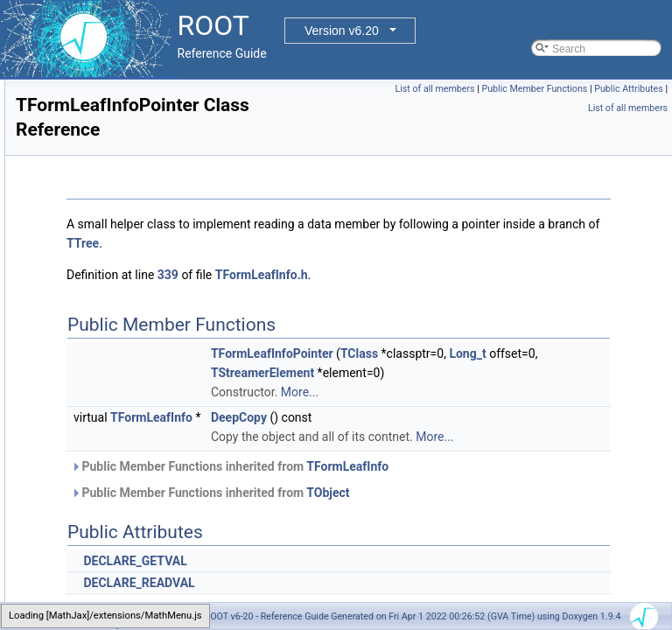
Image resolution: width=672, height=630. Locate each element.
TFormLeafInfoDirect (106, 214)
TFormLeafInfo (92, 99)
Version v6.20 (342, 31)
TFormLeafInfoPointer (109, 349)
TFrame (76, 522)
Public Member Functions (610, 89)
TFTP (71, 599)
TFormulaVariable (99, 465)
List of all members (511, 89)
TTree (521, 243)
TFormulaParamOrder (109, 445)
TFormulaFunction (100, 426)
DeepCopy (458, 437)
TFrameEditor (90, 542)
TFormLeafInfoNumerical (116, 330)
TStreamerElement (481, 392)
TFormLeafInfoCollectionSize (126, 195)
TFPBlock (80, 484)
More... (518, 411)
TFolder (76, 80)
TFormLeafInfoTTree (106, 388)
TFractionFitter (92, 503)
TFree (72, 561)
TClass (578, 353)
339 (387, 275)
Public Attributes (546, 108)
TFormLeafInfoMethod (110, 234)
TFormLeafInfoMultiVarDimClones (137, 272)
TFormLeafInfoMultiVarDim (120, 253)
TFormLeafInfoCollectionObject (130, 176)
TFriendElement (95, 580)
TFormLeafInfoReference (116, 368)
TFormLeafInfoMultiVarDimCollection (143, 291)
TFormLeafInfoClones (108, 137)
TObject (546, 531)
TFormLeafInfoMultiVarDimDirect (134, 311)
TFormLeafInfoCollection (115, 157)
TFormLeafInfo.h (480, 275)
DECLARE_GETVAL (353, 599)
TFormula (80, 407)
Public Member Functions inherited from (448, 505)
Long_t (516, 373)
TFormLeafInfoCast (103, 118)
